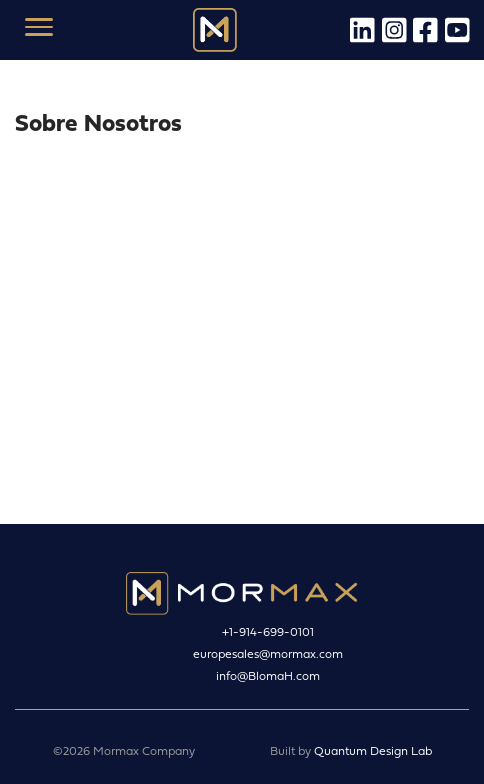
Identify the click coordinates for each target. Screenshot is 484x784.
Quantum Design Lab (373, 750)
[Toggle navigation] (38, 30)
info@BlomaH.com (268, 675)
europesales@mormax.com (268, 653)
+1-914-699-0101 (268, 631)
